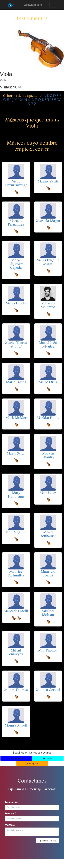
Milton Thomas (16, 690)
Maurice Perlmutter (16, 574)
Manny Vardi (48, 182)
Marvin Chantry (48, 456)
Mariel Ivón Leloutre (48, 345)
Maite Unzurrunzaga (16, 184)
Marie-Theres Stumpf (16, 345)
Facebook (16, 759)
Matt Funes (48, 493)
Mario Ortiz (48, 382)
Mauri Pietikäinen (48, 534)
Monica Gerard (48, 690)
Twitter (48, 759)
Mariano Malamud (48, 306)
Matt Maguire (16, 533)
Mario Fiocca (16, 382)
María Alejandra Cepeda (16, 264)
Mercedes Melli (16, 611)
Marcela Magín (48, 221)
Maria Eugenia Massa (48, 262)
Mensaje (10, 825)
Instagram (32, 764)
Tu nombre (11, 803)
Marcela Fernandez (16, 223)
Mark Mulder (16, 418)
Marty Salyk (16, 454)
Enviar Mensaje (48, 841)
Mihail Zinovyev (16, 653)
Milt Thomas (48, 651)
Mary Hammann (16, 495)
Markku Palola (48, 418)
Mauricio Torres (48, 574)
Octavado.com (33, 5)
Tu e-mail (10, 814)
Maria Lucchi (16, 304)
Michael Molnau (48, 613)
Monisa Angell (16, 726)
